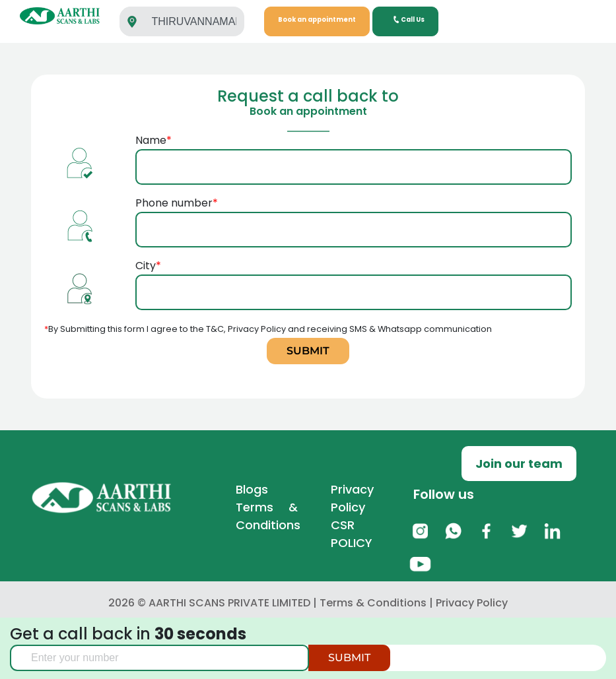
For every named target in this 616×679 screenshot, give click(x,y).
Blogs (252, 489)
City (354, 279)
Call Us (408, 19)
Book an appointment (317, 19)
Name (354, 153)
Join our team (519, 464)
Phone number (354, 216)
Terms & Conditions (373, 603)
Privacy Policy (472, 603)
